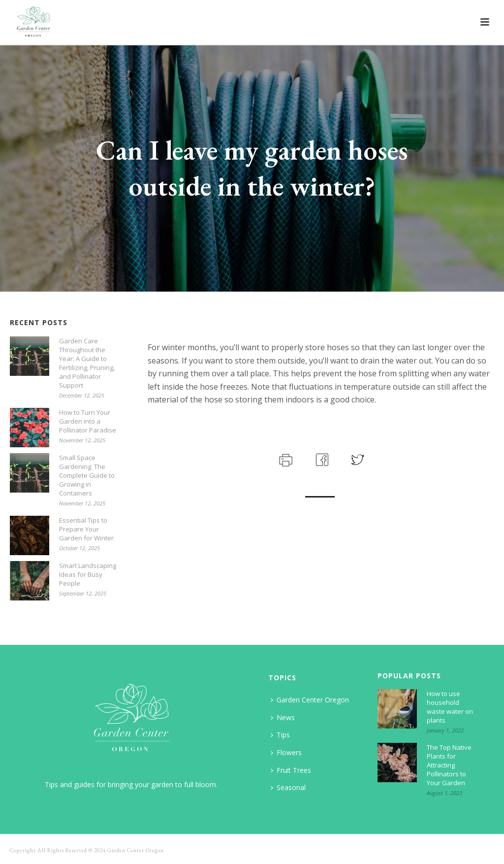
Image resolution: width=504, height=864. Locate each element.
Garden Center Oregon (310, 700)
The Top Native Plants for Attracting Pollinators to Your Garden (449, 765)
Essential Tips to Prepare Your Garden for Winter (86, 529)
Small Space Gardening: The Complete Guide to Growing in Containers (87, 475)
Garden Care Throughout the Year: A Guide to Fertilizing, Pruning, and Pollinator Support (87, 363)
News (283, 717)
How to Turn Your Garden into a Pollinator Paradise (88, 421)
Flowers (286, 752)
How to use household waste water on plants (450, 707)
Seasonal (288, 787)
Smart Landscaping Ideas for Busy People (88, 574)
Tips (280, 735)
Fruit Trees (291, 770)
